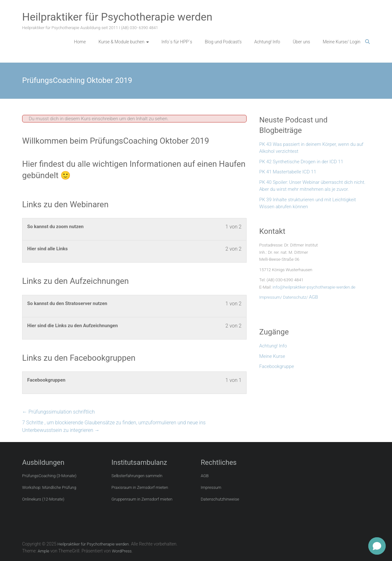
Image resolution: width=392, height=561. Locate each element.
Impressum (211, 487)
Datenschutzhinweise (220, 499)
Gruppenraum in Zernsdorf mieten (142, 499)
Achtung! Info (267, 42)
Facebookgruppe (277, 366)
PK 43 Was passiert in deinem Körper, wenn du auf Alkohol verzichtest (311, 148)
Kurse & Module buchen (121, 42)
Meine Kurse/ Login (342, 42)
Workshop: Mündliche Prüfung (49, 487)
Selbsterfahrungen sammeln (137, 476)
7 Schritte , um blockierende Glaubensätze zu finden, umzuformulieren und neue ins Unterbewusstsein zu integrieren (114, 426)
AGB (313, 297)
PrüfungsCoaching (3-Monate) (49, 476)
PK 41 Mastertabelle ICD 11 (288, 172)
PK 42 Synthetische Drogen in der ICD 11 (301, 162)
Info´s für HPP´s (177, 42)
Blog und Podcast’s (223, 42)
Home (80, 42)
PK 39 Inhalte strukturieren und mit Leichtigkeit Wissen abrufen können (308, 203)
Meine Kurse (272, 356)
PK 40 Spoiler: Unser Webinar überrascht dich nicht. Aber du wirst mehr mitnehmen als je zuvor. (312, 186)
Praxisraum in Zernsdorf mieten (140, 487)
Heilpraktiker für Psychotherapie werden (117, 17)
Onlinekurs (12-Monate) (43, 499)
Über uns (301, 42)
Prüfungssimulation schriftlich (58, 412)
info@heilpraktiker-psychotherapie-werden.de (314, 287)
